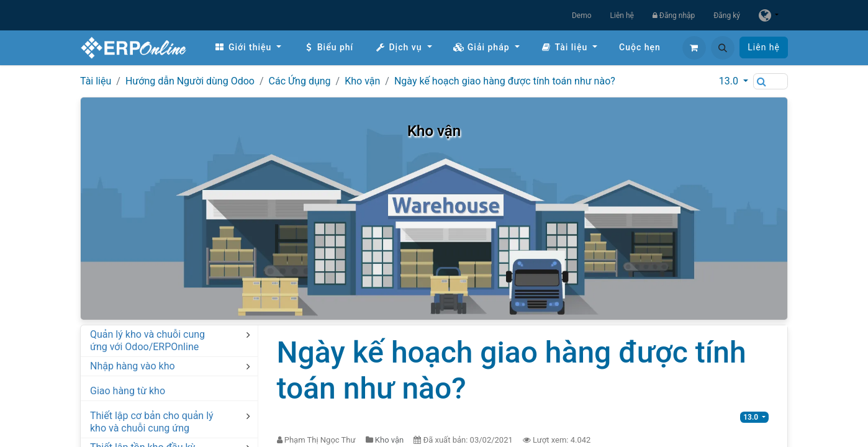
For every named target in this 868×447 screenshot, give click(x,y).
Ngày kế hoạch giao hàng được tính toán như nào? (505, 81)
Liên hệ (622, 16)
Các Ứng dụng (300, 81)
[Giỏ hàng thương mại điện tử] (694, 48)
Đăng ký (727, 16)
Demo (582, 16)
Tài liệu (96, 81)
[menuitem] (248, 47)
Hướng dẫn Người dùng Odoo (190, 81)
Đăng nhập (674, 16)
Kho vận (362, 81)
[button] (723, 48)
